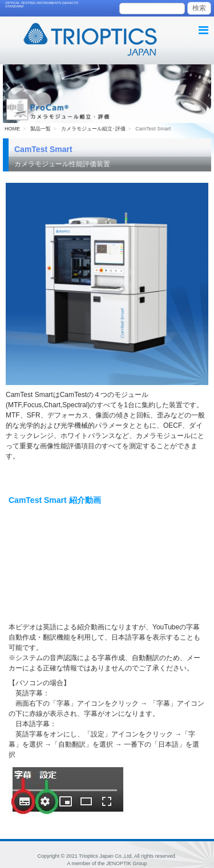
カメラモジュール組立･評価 (93, 129)
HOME (12, 129)
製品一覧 (41, 129)
